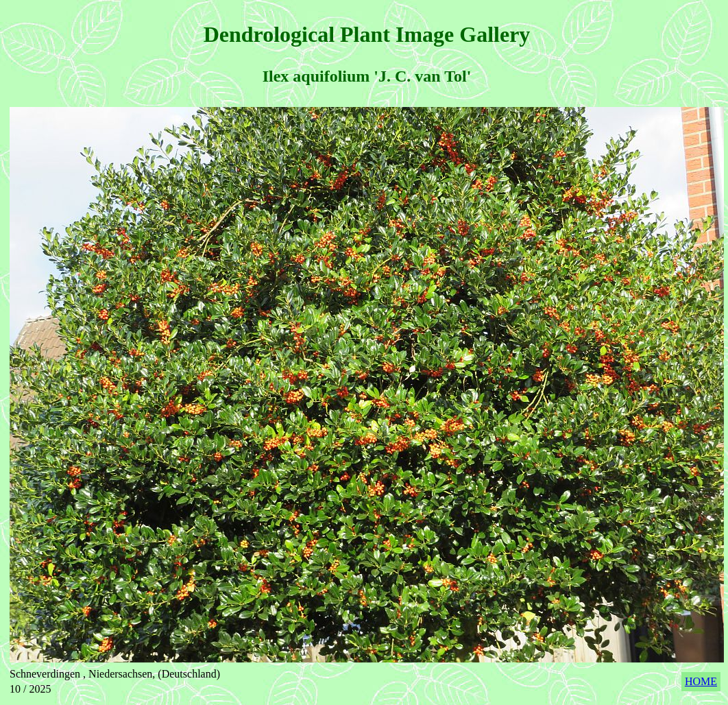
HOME (701, 681)
